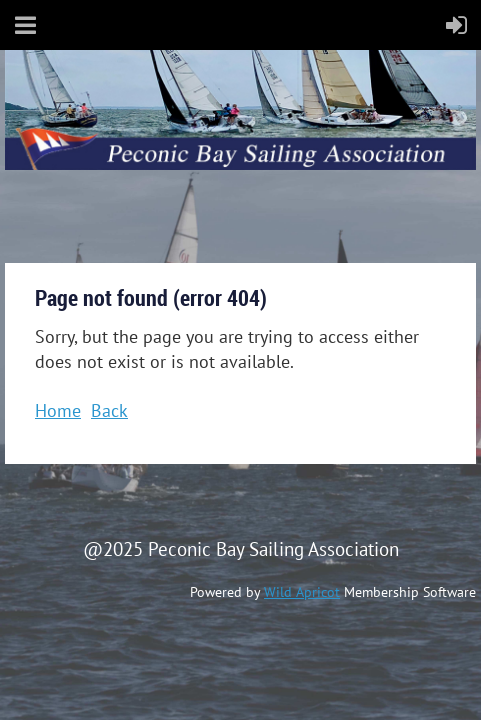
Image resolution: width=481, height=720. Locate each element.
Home (58, 410)
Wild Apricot (302, 592)
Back (109, 410)
